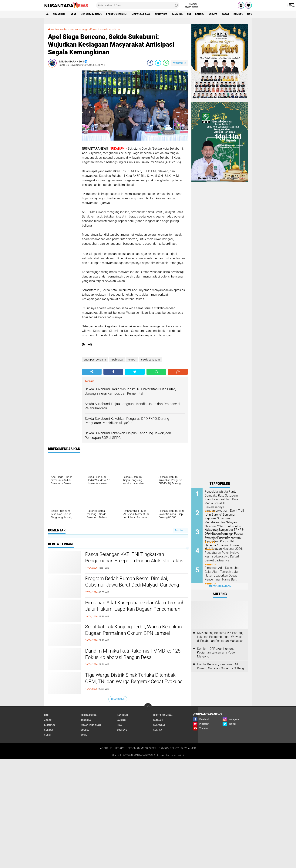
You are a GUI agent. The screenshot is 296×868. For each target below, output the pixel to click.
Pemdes (238, 14)
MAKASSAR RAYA (141, 14)
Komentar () (179, 63)
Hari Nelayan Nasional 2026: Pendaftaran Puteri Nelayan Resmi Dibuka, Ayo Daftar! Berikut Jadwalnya (224, 555)
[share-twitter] (158, 63)
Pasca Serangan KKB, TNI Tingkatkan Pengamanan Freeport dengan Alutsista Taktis (134, 557)
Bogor (225, 14)
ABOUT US (106, 748)
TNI (189, 14)
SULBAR (49, 730)
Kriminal (50, 725)
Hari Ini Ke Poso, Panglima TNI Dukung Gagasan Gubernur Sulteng (220, 666)
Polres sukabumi (117, 14)
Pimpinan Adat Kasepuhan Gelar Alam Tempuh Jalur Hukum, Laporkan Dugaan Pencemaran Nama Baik (135, 609)
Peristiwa (161, 14)
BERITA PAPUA (89, 715)
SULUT (48, 735)
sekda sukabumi (111, 29)
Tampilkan (180, 530)
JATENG (121, 720)
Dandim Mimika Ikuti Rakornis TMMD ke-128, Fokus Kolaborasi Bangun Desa (133, 654)
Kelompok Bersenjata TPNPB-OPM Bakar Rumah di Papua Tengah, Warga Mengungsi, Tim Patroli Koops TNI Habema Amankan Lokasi (224, 537)
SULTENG (122, 730)
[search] (138, 5)
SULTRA (158, 730)
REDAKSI (120, 748)
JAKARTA (86, 720)
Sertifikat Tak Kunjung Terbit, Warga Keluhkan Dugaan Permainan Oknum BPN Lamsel (133, 630)
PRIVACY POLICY (169, 748)
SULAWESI (159, 725)
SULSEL (85, 730)
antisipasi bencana (63, 29)
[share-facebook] (150, 63)
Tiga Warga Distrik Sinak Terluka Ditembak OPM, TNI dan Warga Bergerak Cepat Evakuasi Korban (134, 681)
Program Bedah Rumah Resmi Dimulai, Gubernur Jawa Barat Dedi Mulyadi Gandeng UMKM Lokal (132, 585)
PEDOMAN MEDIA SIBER (142, 748)
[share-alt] (92, 372)
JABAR (73, 14)
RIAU (119, 725)
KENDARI (158, 720)
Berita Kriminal (163, 715)
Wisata (213, 14)
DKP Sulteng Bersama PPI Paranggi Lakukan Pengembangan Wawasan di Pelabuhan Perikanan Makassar (221, 637)
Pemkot (95, 29)
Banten (200, 14)
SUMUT (85, 735)
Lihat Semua (118, 699)
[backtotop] (148, 707)
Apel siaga (82, 29)
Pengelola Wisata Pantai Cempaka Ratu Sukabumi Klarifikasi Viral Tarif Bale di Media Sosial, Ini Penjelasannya (223, 499)
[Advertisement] (63, 127)
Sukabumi (59, 14)
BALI (47, 715)
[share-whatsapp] (166, 63)
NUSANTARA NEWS (91, 14)
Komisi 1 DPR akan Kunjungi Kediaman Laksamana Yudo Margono (216, 653)
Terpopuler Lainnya (220, 586)
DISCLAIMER (188, 748)
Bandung (177, 14)
